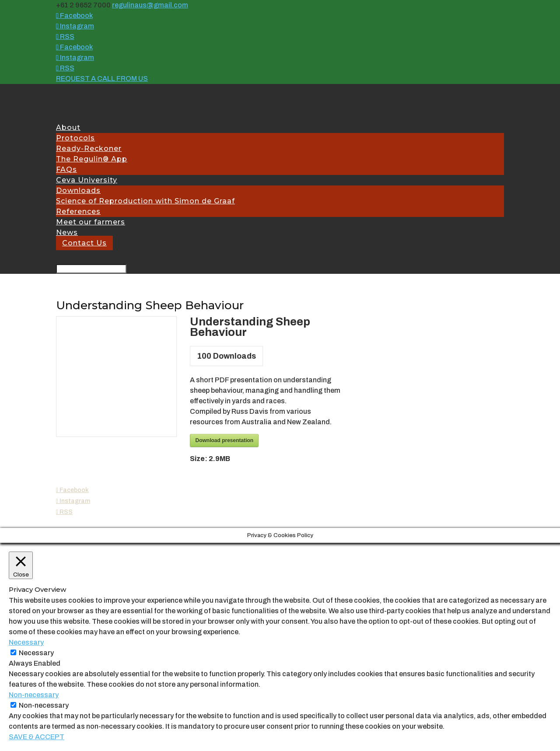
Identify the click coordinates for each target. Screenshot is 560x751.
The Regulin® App (92, 159)
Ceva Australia (91, 523)
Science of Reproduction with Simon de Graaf (145, 201)
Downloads (78, 190)
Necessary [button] (26, 642)
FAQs (66, 169)
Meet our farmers (91, 222)
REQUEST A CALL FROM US (102, 79)
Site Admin (239, 523)
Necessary (36, 653)
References (78, 211)
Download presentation (224, 440)
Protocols (75, 138)
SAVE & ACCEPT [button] (37, 737)
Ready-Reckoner (89, 148)
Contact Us (84, 243)
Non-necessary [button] (34, 695)
